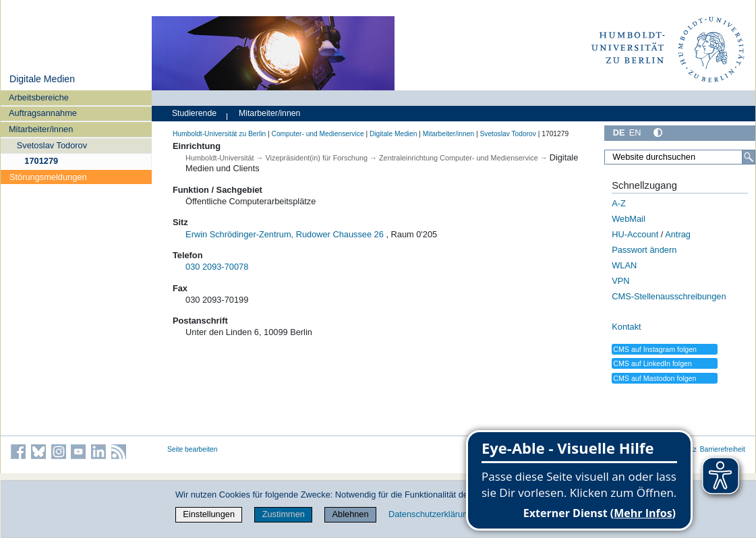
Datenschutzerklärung (430, 514)
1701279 (41, 161)
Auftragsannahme (43, 113)
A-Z (619, 203)
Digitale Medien (42, 79)
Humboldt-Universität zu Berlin (219, 134)
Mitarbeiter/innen (41, 129)
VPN (620, 281)
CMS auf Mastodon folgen (655, 378)
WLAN (624, 265)
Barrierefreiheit (723, 449)
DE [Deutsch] (619, 132)
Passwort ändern (644, 250)
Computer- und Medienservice (317, 134)
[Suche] (749, 157)
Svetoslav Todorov (52, 145)
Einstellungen (209, 514)
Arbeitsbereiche (39, 97)
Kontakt (626, 327)
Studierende (194, 113)
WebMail (629, 219)
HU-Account (635, 234)
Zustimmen (284, 514)
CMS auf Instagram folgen (655, 349)
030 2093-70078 (217, 267)
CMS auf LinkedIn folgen (652, 363)
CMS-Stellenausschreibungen (669, 296)
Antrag (678, 234)
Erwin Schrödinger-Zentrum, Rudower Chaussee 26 (285, 234)
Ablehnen (351, 514)
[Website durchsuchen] (680, 157)
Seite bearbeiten (193, 449)
